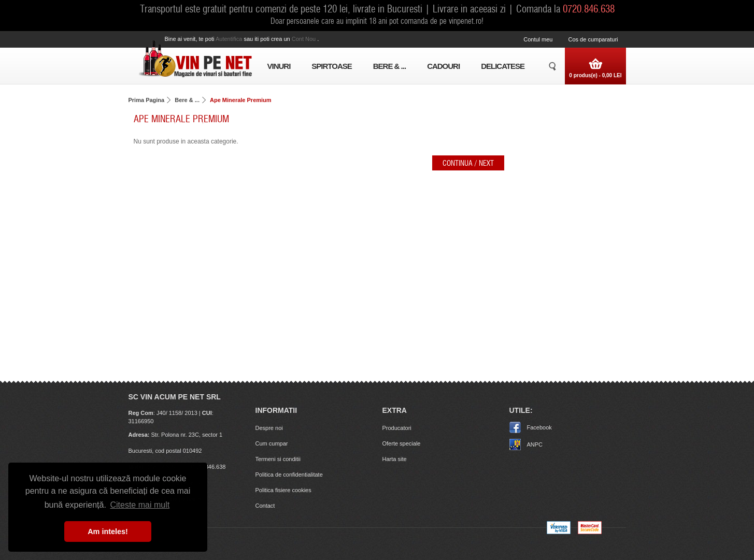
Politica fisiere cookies (283, 490)
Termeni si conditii (278, 459)
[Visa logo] (559, 532)
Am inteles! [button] (108, 532)
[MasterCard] (590, 532)
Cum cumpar (272, 443)
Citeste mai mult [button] (140, 505)
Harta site (395, 459)
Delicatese (503, 66)
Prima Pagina (147, 100)
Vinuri (279, 66)
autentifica (230, 39)
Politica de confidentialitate (289, 475)
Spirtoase (331, 66)
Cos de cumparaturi (593, 39)
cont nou (305, 39)
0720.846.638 (589, 8)
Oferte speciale (402, 443)
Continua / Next (468, 163)
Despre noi (269, 428)
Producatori (397, 428)
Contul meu (538, 39)
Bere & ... (389, 66)
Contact (265, 506)
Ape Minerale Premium (241, 100)
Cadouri (443, 66)
